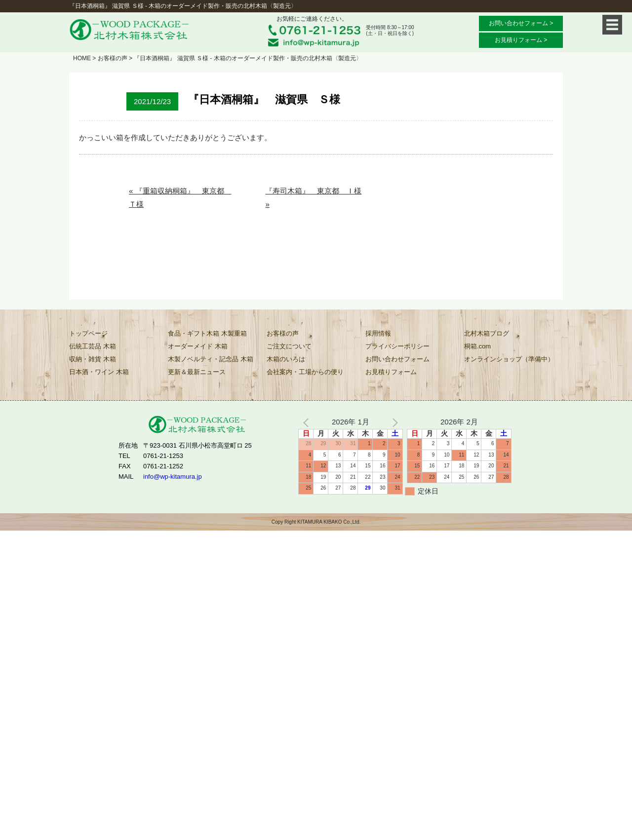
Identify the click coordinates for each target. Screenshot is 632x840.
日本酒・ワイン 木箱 (99, 372)
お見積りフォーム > (521, 40)
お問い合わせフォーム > (521, 23)
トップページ (88, 333)
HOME (82, 58)
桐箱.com (477, 346)
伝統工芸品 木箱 (93, 346)
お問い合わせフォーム (397, 359)
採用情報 (378, 333)
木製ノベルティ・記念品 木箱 (211, 359)
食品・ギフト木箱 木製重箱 (207, 333)
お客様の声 (113, 58)
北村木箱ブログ (487, 333)
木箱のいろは (286, 359)
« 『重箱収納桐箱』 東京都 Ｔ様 (180, 197)
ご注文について (289, 346)
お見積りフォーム (391, 372)
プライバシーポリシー (397, 346)
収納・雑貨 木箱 (93, 359)
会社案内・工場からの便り (305, 372)
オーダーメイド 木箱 (198, 346)
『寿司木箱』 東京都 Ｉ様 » (313, 197)
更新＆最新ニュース (197, 372)
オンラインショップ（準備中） (509, 359)
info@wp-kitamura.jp (173, 476)
